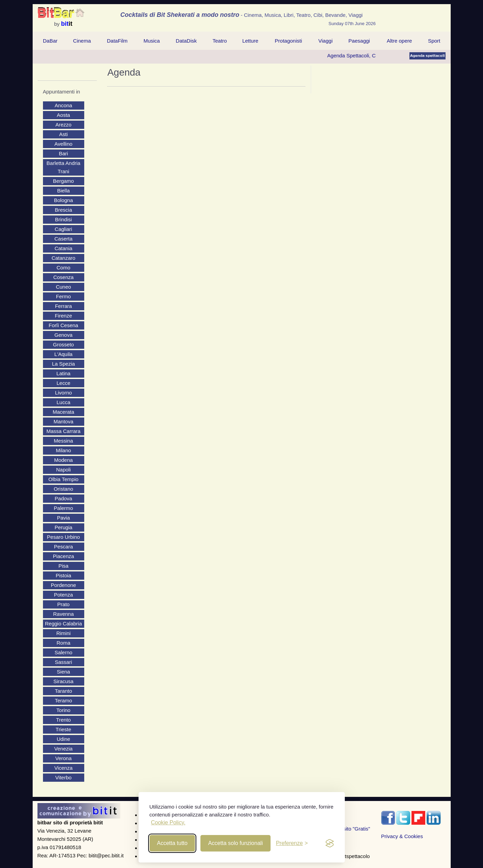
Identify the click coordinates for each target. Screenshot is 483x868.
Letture (250, 41)
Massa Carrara (63, 431)
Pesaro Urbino (64, 537)
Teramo (63, 700)
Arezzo (63, 125)
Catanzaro (63, 258)
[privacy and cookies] (330, 843)
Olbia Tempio (63, 479)
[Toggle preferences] (292, 843)
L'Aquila (63, 354)
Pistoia (63, 575)
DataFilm (117, 41)
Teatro (220, 41)
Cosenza (63, 277)
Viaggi (325, 41)
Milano (63, 450)
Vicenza (63, 768)
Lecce (63, 383)
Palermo (64, 508)
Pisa (63, 566)
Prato (64, 604)
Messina (64, 441)
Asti (63, 134)
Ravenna (63, 614)
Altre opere (399, 41)
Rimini (64, 633)
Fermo (63, 296)
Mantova (64, 421)
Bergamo (63, 181)
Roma (63, 643)
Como (63, 268)
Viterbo (63, 777)
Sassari (63, 662)
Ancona (63, 105)
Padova (63, 498)
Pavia (64, 518)
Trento (63, 720)
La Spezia (63, 364)
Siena (63, 672)
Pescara (63, 547)
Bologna (63, 200)
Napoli (63, 470)
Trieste (63, 729)
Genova (63, 335)
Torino (63, 710)
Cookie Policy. (168, 822)
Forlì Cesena (64, 325)
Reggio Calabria (64, 624)
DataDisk (186, 41)
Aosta (63, 115)
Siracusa (63, 681)
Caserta (63, 239)
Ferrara (63, 306)
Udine (63, 739)
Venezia (63, 749)
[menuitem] (50, 41)
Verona (64, 758)
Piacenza (64, 556)
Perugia (64, 527)
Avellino (63, 144)
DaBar (50, 41)
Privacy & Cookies (402, 836)
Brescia (63, 210)
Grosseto (63, 344)
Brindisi (63, 219)
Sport (434, 41)
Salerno (64, 652)
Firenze (63, 316)
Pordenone (63, 585)
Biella (63, 191)
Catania (64, 248)
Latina (63, 373)
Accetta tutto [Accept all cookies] (172, 843)
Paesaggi (359, 41)
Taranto (63, 691)
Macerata (63, 412)
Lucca (63, 402)
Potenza (63, 595)
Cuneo (63, 287)
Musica (152, 41)
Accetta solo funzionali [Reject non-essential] (235, 843)
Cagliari (63, 229)
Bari (63, 153)
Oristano (63, 489)
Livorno (63, 393)
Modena (63, 460)
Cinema (82, 41)
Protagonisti (288, 41)
